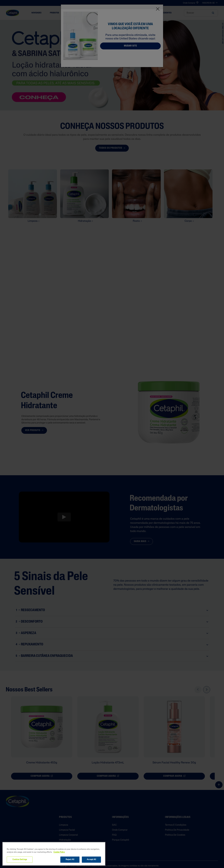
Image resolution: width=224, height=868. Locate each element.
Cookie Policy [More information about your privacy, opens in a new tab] (59, 852)
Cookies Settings (20, 860)
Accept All (91, 860)
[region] (54, 854)
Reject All (70, 860)
